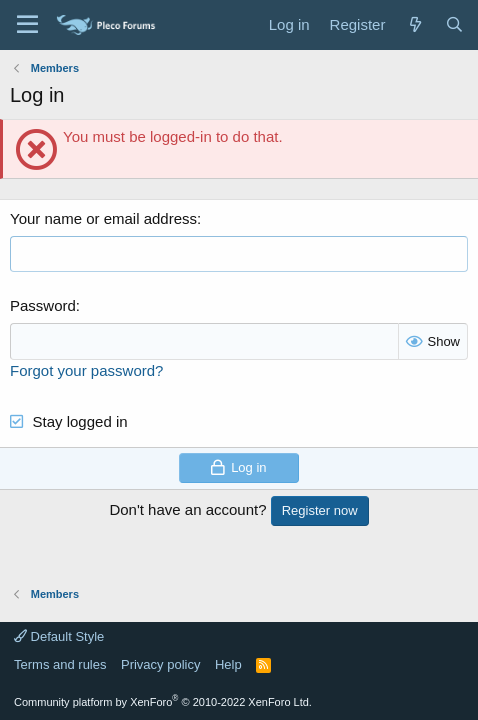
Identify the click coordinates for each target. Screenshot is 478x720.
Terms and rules (60, 664)
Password (43, 305)
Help (228, 664)
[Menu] (27, 25)
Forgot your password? (86, 370)
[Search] (454, 24)
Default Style (59, 636)
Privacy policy (160, 664)
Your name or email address (103, 218)
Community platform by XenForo (163, 702)
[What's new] (414, 24)
